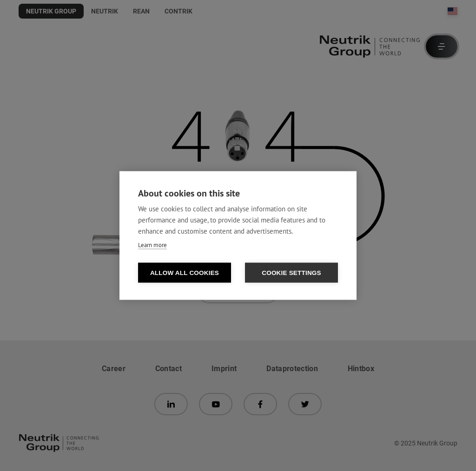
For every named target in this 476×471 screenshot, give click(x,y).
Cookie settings (291, 273)
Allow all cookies (185, 273)
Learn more (152, 245)
